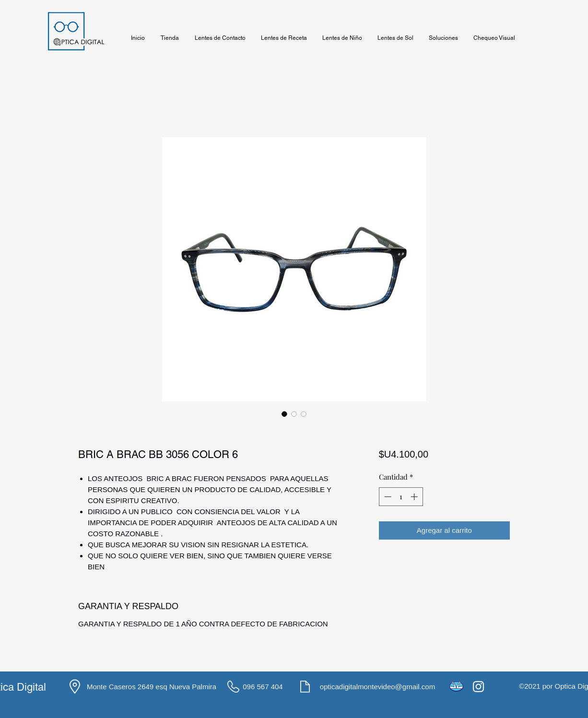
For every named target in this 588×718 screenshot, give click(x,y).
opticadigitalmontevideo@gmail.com (377, 687)
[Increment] (415, 497)
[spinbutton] (401, 497)
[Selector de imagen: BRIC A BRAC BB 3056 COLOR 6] (284, 414)
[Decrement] (387, 497)
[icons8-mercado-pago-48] (456, 687)
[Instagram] (478, 687)
